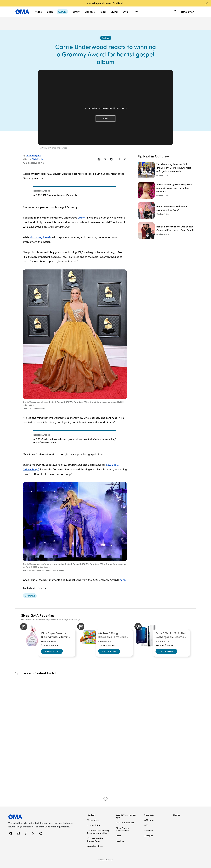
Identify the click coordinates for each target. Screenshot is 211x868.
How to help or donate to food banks (105, 3)
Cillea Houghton (34, 155)
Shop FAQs (149, 815)
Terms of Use (93, 820)
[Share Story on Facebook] (99, 159)
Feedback (120, 841)
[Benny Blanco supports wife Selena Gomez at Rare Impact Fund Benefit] (167, 231)
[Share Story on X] (105, 159)
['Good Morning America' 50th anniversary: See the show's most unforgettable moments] (167, 170)
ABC (146, 825)
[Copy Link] (124, 159)
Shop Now (52, 651)
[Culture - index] (106, 38)
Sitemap (177, 815)
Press (118, 836)
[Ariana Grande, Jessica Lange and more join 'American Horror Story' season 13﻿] (167, 190)
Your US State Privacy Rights (126, 816)
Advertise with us (95, 846)
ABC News (149, 820)
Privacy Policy (94, 825)
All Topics (149, 836)
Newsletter (187, 12)
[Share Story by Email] (118, 159)
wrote (81, 217)
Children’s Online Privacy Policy (95, 839)
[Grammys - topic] (30, 596)
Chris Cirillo (37, 159)
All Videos (149, 830)
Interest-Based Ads (125, 823)
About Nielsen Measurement (122, 829)
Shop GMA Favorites (38, 615)
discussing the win (41, 237)
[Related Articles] (75, 193)
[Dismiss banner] (207, 3)
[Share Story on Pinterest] (112, 159)
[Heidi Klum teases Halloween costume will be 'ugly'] (167, 210)
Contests (91, 815)
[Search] (175, 12)
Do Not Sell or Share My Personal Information (98, 832)
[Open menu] (136, 12)
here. (123, 580)
